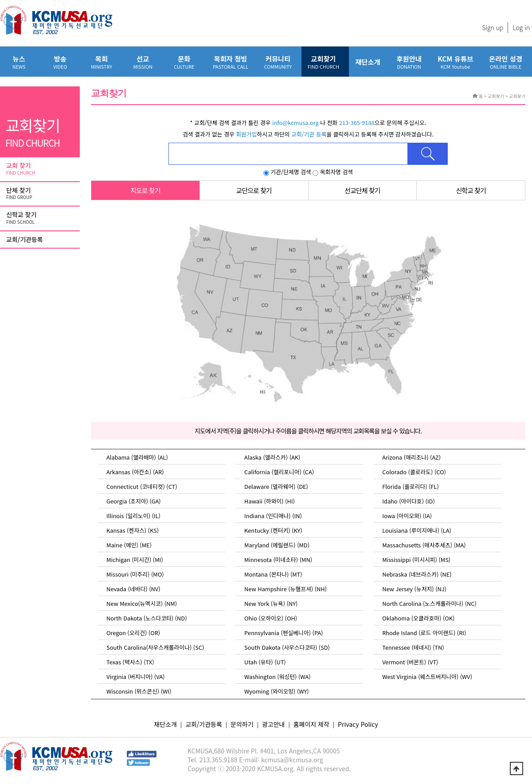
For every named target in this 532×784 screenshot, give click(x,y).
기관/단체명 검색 (287, 172)
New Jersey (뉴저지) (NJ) (414, 589)
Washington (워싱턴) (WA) (277, 677)
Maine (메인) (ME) (129, 545)
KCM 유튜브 (455, 62)
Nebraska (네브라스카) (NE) (417, 574)
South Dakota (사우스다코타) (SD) (287, 647)
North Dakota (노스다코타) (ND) (147, 618)
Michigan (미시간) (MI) (135, 560)
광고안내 (274, 724)
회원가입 (246, 134)
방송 (60, 62)
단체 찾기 (41, 194)
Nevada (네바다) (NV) (133, 589)
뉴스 (19, 62)
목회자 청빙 (231, 62)
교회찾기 (323, 62)
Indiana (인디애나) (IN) (273, 516)
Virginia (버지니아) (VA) (135, 677)
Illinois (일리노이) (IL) (133, 516)
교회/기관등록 (25, 239)
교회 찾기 (41, 169)
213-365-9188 (357, 123)
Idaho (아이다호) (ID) (409, 501)
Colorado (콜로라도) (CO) (414, 472)
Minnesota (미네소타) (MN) (278, 560)
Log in (521, 27)
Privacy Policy (358, 724)
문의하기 (242, 724)
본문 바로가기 (0, 0)
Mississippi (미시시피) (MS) (416, 560)
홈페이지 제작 (311, 724)
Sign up (493, 27)
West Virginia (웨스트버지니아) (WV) (427, 677)
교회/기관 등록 (309, 134)
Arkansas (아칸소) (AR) (135, 472)
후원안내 (409, 62)
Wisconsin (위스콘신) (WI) (139, 691)
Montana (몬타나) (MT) (273, 574)
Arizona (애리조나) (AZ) (411, 457)
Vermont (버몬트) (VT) (410, 662)
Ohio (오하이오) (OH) (271, 618)
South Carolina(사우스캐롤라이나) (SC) (155, 647)
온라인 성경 (506, 62)
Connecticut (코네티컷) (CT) (142, 486)
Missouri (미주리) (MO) (135, 574)
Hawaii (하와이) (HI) (270, 501)
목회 (101, 62)
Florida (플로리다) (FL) (411, 486)
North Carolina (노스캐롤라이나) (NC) (429, 603)
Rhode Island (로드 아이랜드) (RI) (424, 633)
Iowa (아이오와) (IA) (407, 516)
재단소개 (368, 62)
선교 (143, 62)
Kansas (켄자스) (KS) (133, 530)
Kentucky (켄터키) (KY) (273, 530)
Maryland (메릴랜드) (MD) (277, 545)
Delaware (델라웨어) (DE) (276, 486)
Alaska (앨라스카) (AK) (272, 457)
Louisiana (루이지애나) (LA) (417, 530)
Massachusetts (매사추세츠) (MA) (424, 545)
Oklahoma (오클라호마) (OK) (418, 618)
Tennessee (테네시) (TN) (413, 647)
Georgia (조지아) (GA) (134, 501)
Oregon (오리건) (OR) (133, 633)
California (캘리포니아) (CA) (279, 472)
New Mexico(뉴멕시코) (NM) (142, 603)
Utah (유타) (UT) (265, 662)
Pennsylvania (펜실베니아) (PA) (284, 633)
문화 (184, 62)
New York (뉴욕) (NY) (271, 603)
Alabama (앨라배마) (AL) (137, 457)
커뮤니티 (278, 62)
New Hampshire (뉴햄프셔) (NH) (286, 589)
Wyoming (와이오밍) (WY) (277, 691)
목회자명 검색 (333, 172)
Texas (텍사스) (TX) (130, 662)
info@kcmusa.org (295, 123)
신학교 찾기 (41, 218)
